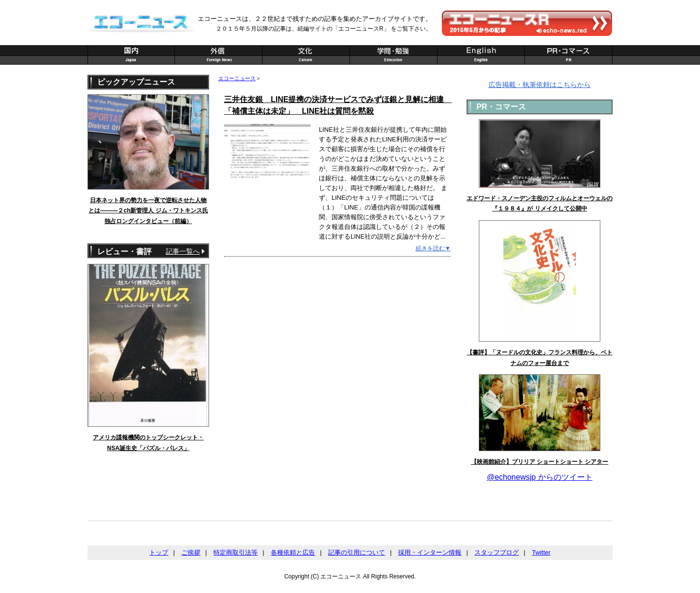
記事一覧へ (183, 251)
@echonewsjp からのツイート (539, 477)
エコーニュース (237, 78)
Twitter (541, 552)
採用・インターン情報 (430, 552)
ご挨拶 (191, 552)
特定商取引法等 (236, 552)
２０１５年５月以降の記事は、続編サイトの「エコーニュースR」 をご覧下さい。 (324, 29)
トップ (159, 552)
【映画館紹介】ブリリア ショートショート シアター (540, 462)
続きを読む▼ (433, 248)
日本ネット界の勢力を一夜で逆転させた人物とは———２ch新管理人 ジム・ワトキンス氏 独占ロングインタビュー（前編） (148, 211)
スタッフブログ (497, 552)
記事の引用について (357, 552)
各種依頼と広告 (293, 552)
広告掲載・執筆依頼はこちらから (540, 85)
